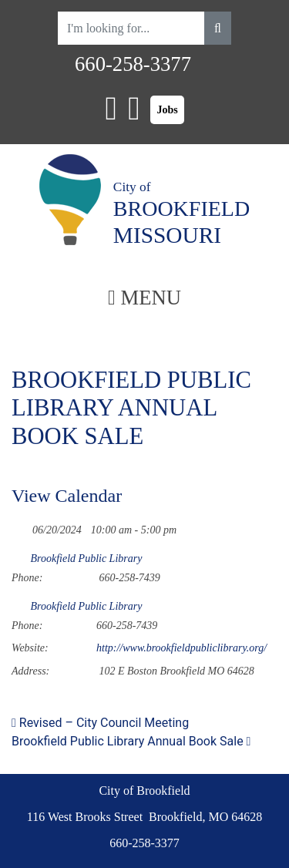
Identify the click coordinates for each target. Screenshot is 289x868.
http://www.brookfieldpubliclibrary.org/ (181, 648)
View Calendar (67, 496)
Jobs (167, 110)
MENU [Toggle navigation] (144, 298)
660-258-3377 (133, 64)
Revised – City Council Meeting (100, 723)
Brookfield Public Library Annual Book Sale (131, 741)
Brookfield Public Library (87, 558)
